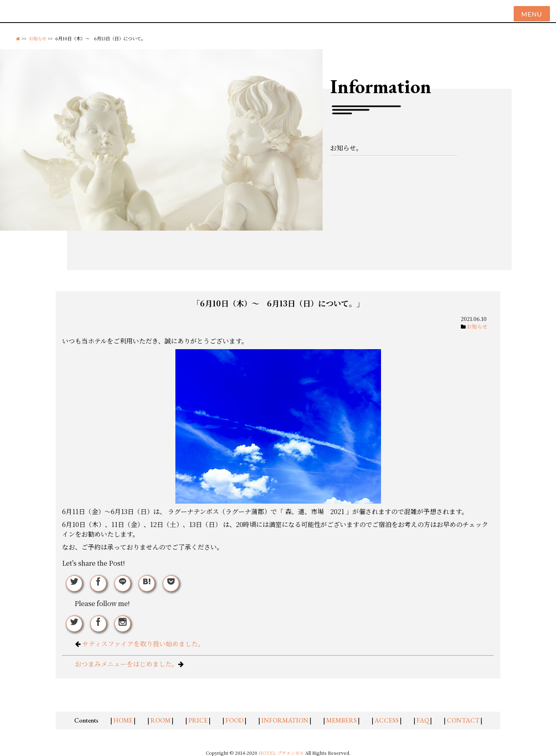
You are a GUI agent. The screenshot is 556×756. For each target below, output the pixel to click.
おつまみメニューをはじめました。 (127, 664)
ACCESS (387, 720)
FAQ (423, 720)
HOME (123, 720)
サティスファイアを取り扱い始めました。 (143, 644)
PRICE (198, 720)
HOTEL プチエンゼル (282, 753)
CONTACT (463, 720)
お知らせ (37, 38)
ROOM (160, 720)
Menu (532, 14)
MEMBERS (342, 720)
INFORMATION (285, 720)
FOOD (234, 720)
